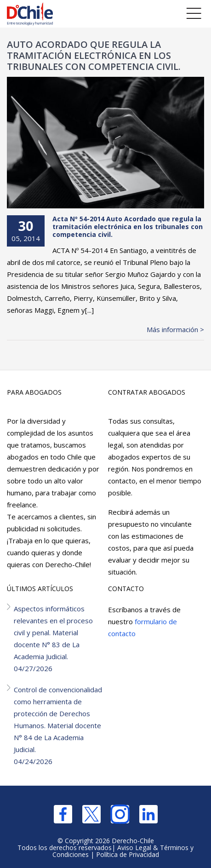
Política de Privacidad (128, 854)
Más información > (175, 329)
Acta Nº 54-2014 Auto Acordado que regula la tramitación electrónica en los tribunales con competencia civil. (128, 227)
